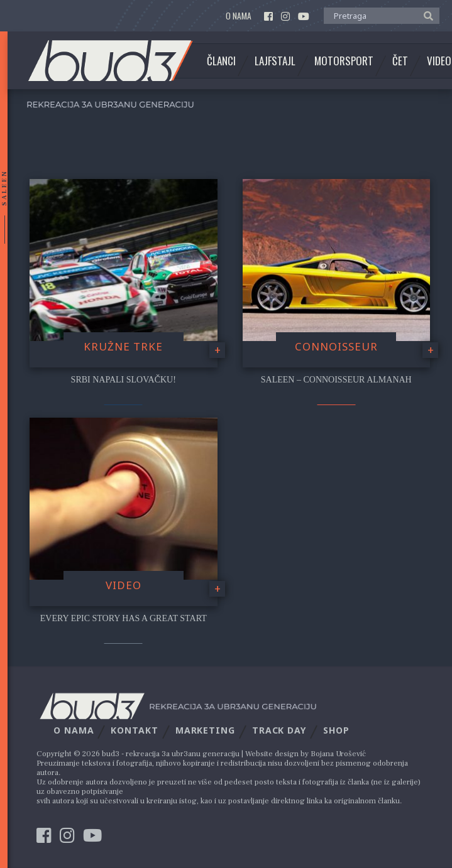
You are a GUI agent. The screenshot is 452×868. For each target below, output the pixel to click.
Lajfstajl (275, 61)
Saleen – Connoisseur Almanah (336, 380)
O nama (239, 16)
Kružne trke (123, 346)
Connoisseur (336, 346)
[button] (425, 15)
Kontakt (134, 730)
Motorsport (344, 61)
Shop (336, 730)
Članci (221, 61)
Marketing (205, 730)
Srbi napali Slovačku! (124, 380)
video (124, 585)
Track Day (279, 730)
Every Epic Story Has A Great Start (124, 618)
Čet (400, 61)
